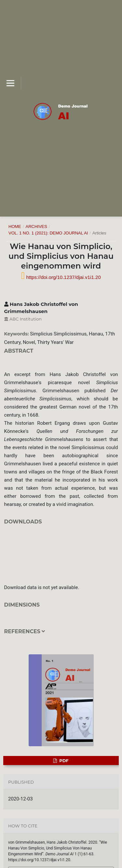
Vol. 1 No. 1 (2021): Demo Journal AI (48, 233)
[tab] (61, 636)
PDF (63, 761)
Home (15, 226)
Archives (36, 226)
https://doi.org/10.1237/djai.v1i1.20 (63, 277)
